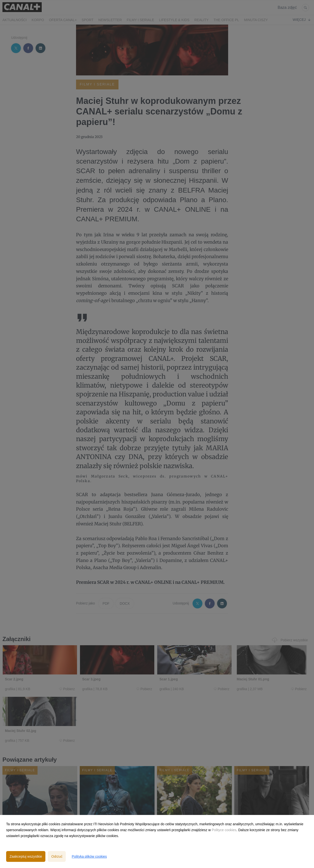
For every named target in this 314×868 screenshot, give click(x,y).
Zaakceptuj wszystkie (26, 856)
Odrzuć (57, 856)
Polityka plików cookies (89, 856)
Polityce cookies (224, 830)
